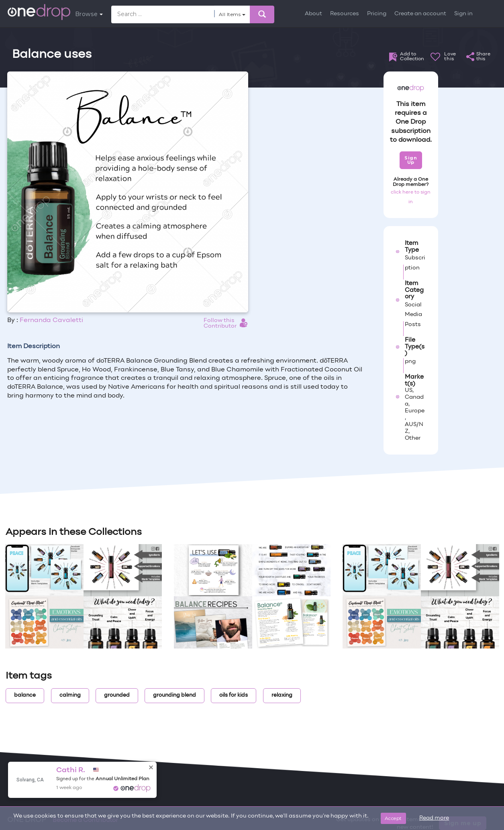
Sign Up (411, 160)
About (313, 14)
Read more (434, 818)
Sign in (463, 14)
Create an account (420, 14)
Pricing (377, 14)
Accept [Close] (393, 818)
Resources (345, 14)
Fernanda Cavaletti (51, 320)
